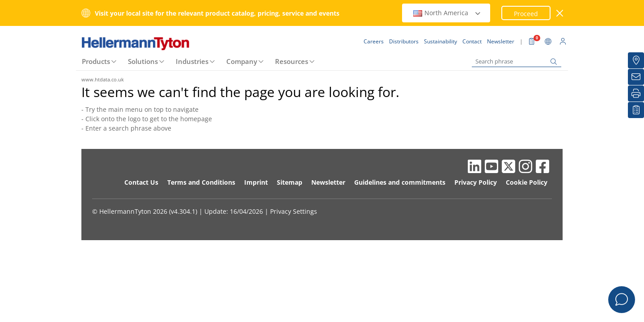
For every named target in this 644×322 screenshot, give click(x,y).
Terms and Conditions (201, 182)
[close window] (560, 13)
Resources (292, 61)
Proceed (526, 14)
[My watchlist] (636, 110)
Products (96, 61)
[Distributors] (636, 60)
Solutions (143, 61)
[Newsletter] (636, 77)
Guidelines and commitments (400, 182)
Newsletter (328, 182)
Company (242, 61)
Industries (192, 61)
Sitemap (290, 182)
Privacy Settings (294, 211)
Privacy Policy (476, 182)
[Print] (636, 93)
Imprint (256, 182)
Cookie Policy (527, 182)
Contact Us (141, 182)
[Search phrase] (517, 61)
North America (447, 13)
